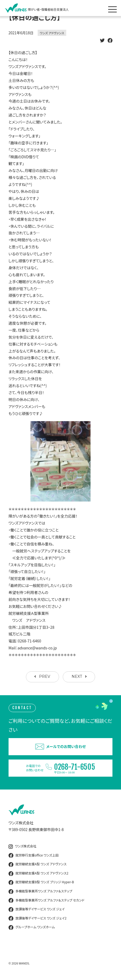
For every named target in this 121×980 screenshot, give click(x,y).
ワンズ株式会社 (22, 846)
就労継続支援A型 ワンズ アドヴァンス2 (38, 873)
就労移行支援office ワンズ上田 (34, 855)
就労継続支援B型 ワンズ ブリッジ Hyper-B (41, 882)
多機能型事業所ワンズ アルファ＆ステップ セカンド (46, 900)
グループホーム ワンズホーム (32, 927)
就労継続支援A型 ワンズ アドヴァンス (38, 864)
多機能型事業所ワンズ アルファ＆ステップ (40, 891)
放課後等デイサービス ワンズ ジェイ (37, 909)
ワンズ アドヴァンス (52, 33)
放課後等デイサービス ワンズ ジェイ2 (38, 918)
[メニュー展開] (114, 8)
